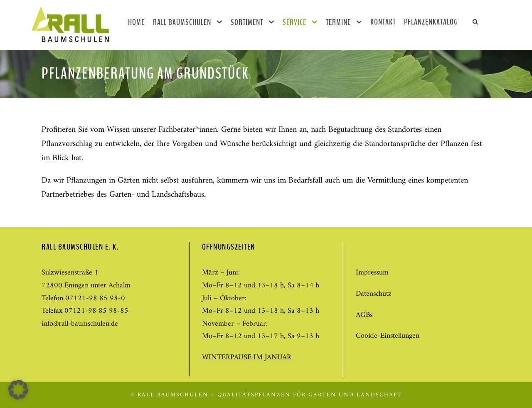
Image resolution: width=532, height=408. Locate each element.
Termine (338, 22)
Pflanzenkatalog (431, 22)
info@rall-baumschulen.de (80, 324)
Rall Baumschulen (182, 22)
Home (136, 22)
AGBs (364, 315)
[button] (18, 390)
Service (294, 22)
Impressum (372, 273)
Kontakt (383, 22)
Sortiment (247, 22)
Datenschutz (374, 294)
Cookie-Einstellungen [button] (388, 336)
